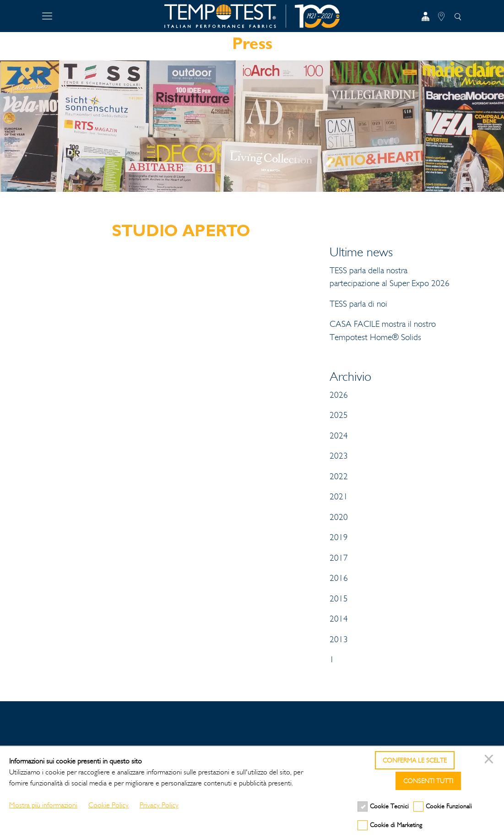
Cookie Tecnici (389, 806)
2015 (339, 599)
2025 (339, 415)
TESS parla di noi (358, 304)
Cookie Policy (108, 805)
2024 (339, 436)
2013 (339, 639)
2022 (339, 476)
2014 (339, 619)
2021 (339, 497)
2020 (339, 517)
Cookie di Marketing (396, 825)
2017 (339, 558)
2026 (339, 395)
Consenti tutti (428, 781)
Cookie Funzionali (449, 806)
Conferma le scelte (415, 761)
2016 (339, 578)
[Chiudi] (490, 760)
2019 (339, 537)
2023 (339, 456)
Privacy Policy (159, 805)
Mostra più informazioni (43, 805)
